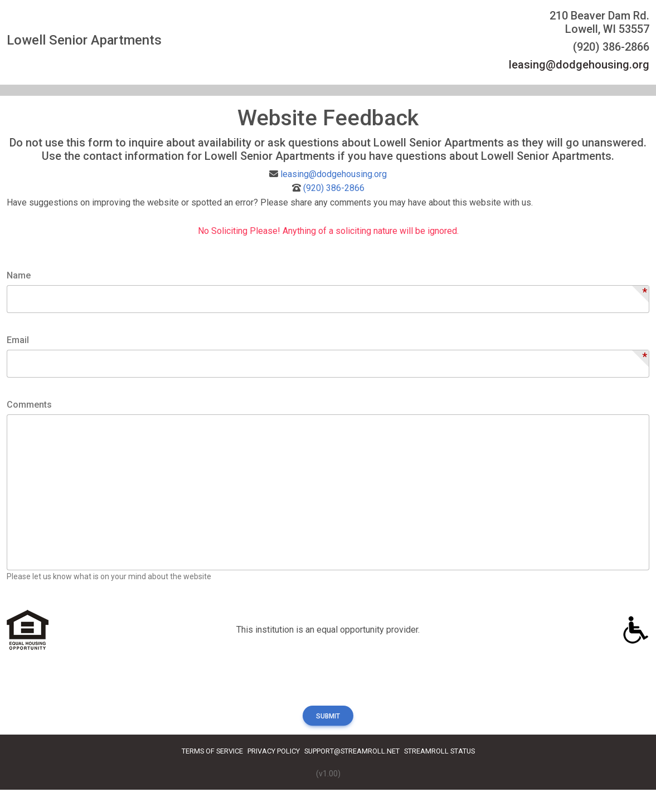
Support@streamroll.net (352, 751)
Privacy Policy (274, 751)
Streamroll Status (439, 751)
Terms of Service (212, 751)
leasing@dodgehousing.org (579, 65)
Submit (328, 716)
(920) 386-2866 (334, 188)
